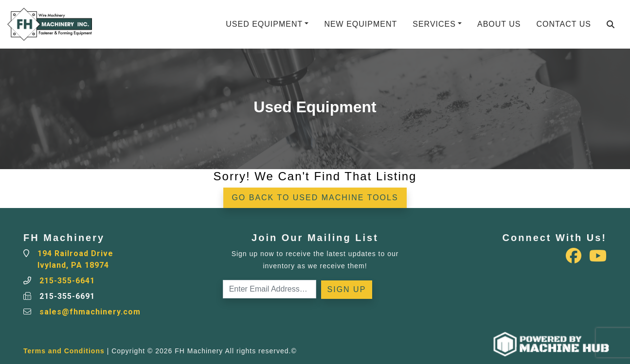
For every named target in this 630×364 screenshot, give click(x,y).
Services (434, 24)
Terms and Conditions (64, 351)
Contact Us (564, 24)
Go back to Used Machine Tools (315, 198)
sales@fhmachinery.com (90, 312)
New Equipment (360, 24)
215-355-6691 (67, 296)
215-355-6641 (67, 281)
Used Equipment (264, 24)
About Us (499, 24)
